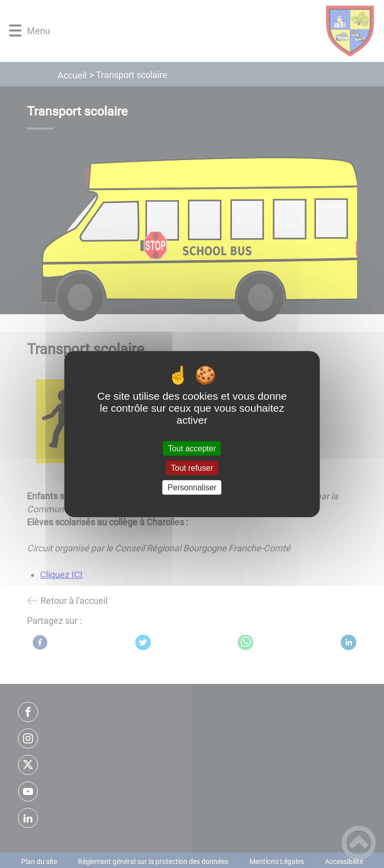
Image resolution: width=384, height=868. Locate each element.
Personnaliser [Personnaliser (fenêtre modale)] (192, 488)
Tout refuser (192, 468)
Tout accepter (192, 448)
